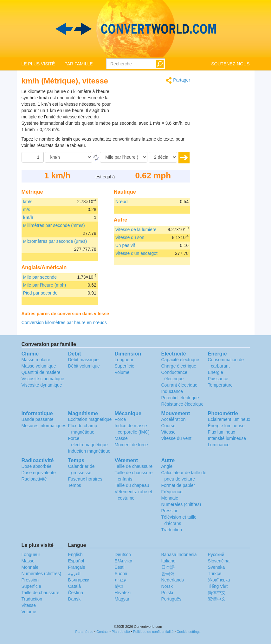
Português (171, 599)
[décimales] (163, 157)
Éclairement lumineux (229, 419)
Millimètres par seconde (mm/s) (54, 225)
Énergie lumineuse (226, 426)
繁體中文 (217, 599)
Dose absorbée (37, 466)
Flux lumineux (222, 432)
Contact (102, 632)
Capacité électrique (180, 360)
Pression (170, 511)
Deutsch (123, 554)
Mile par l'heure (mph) (45, 285)
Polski (167, 593)
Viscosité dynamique (42, 385)
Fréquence (172, 492)
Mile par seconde (40, 277)
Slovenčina (219, 561)
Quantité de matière (41, 372)
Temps (75, 485)
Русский (216, 554)
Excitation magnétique (90, 419)
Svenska (216, 567)
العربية (74, 574)
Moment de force (131, 445)
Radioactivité (34, 479)
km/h (28, 217)
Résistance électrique (183, 404)
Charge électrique (179, 366)
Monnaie (170, 498)
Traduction (172, 530)
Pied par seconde (40, 293)
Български (79, 580)
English (75, 554)
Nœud (122, 202)
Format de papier (178, 485)
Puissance (218, 379)
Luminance (219, 445)
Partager (178, 80)
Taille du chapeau (132, 485)
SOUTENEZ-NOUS (230, 64)
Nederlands (173, 580)
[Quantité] (33, 157)
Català (74, 586)
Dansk (74, 599)
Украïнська (219, 580)
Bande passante (38, 419)
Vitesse (169, 432)
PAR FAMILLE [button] (78, 64)
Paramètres (84, 632)
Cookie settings (188, 632)
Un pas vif (125, 245)
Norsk (167, 586)
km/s (28, 202)
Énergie (216, 372)
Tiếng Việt (218, 586)
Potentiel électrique (180, 398)
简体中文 (217, 593)
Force (120, 419)
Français (77, 567)
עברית (121, 580)
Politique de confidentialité (153, 632)
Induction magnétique (89, 451)
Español (76, 561)
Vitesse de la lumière (136, 229)
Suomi (121, 574)
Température (220, 385)
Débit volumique (84, 366)
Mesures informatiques (44, 426)
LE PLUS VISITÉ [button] (38, 64)
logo (135, 29)
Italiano (168, 561)
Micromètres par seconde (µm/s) (55, 241)
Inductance (172, 391)
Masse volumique (39, 366)
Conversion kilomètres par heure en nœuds (64, 322)
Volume (122, 372)
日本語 (168, 567)
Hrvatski (123, 593)
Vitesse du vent (176, 438)
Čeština (76, 593)
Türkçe (215, 574)
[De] (68, 157)
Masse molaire (36, 360)
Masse (121, 438)
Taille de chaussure (134, 466)
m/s (27, 209)
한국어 (168, 574)
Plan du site (121, 632)
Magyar (122, 599)
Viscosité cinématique (43, 379)
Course (168, 426)
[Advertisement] (151, 104)
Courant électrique (179, 385)
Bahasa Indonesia (179, 554)
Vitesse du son (130, 237)
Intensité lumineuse (227, 438)
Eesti (120, 567)
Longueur (124, 360)
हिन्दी (119, 586)
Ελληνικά (124, 561)
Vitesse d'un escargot (136, 253)
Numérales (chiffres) (181, 504)
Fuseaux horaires (85, 479)
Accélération (174, 419)
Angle (167, 466)
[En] (124, 157)
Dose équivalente (39, 473)
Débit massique (84, 360)
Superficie (125, 366)
